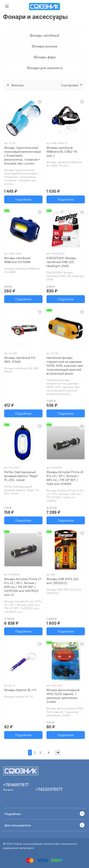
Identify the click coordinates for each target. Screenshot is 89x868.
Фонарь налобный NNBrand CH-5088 (17, 260)
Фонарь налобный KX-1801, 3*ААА (20, 360)
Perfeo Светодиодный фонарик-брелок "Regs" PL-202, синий (21, 476)
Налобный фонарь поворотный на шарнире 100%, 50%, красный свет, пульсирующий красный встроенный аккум (65, 366)
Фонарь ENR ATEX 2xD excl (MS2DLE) (63, 581)
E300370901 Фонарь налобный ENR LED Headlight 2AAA (61, 262)
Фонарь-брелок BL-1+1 (20, 690)
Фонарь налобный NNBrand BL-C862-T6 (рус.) (62, 152)
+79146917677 (16, 785)
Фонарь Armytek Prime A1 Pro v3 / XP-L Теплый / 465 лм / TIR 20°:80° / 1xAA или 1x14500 (65, 478)
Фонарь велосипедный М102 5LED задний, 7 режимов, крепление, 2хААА (63, 696)
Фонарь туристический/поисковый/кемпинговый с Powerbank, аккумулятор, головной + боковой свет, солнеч (22, 155)
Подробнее (23, 199)
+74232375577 (49, 789)
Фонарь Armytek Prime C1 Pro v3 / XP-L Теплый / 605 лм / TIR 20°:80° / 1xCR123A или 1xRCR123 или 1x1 (23, 587)
